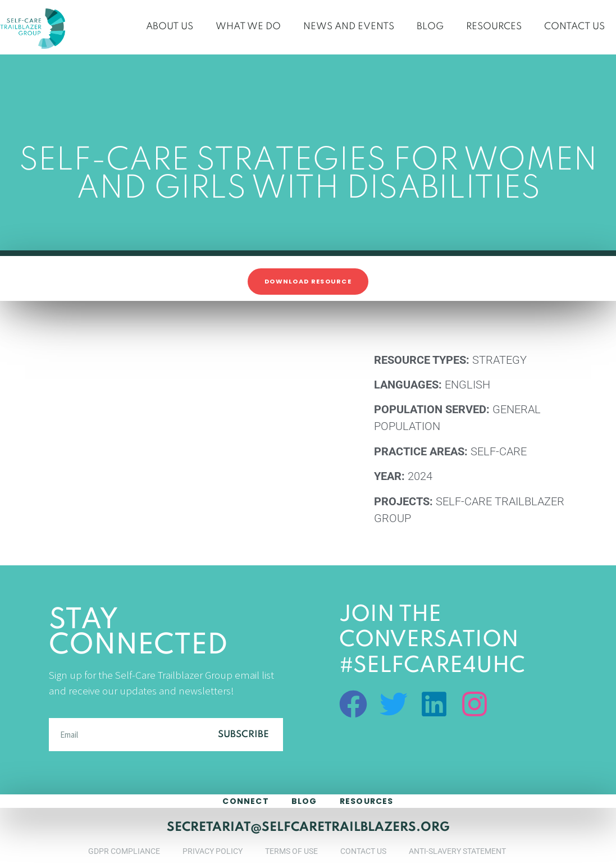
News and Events (349, 27)
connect (245, 801)
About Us (170, 27)
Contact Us (574, 27)
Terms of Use (291, 851)
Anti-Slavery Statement (457, 851)
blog (304, 801)
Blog (430, 27)
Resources (494, 27)
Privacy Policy (213, 851)
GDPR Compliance (124, 851)
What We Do (248, 27)
